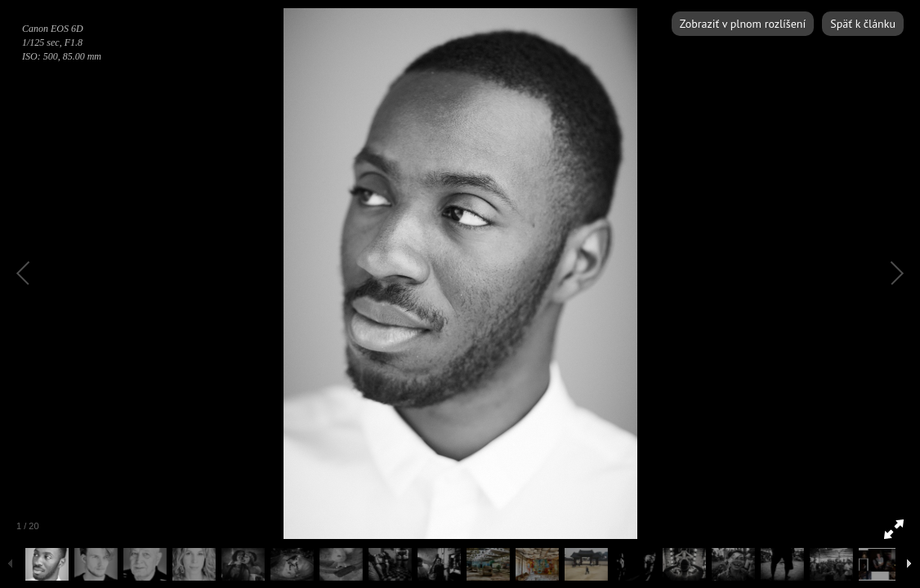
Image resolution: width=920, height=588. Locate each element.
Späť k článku (863, 24)
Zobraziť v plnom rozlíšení (743, 24)
